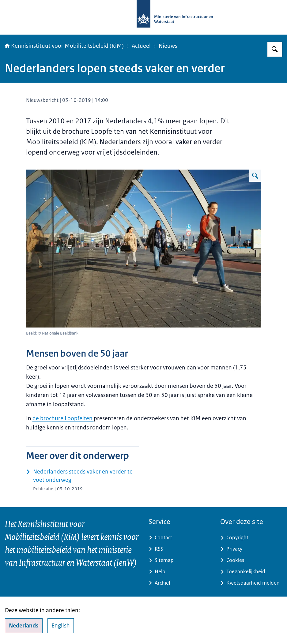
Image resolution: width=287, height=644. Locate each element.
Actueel (141, 46)
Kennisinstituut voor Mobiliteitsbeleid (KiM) (64, 46)
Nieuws (168, 46)
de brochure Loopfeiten (63, 418)
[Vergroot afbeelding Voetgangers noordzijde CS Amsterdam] (255, 176)
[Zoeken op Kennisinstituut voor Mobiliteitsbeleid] (275, 49)
